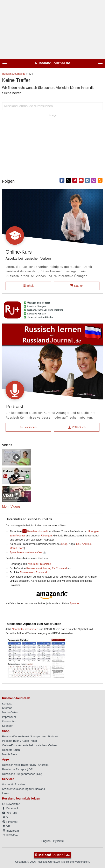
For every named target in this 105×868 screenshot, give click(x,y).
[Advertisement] (52, 29)
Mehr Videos (11, 507)
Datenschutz (10, 721)
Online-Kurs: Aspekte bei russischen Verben (29, 745)
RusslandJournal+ (38, 531)
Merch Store (17, 548)
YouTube (10, 813)
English (46, 841)
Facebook (10, 808)
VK (6, 826)
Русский (58, 841)
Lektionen (28, 427)
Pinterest (10, 822)
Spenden (8, 726)
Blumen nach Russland (33, 572)
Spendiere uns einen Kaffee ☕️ (28, 552)
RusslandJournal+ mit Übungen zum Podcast (30, 736)
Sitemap (7, 708)
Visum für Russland (40, 564)
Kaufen (77, 286)
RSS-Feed (11, 835)
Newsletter (11, 804)
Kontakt (7, 704)
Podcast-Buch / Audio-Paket (19, 741)
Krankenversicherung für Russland (47, 568)
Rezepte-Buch (11, 750)
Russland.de (52, 63)
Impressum (9, 717)
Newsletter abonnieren (25, 629)
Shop (64, 544)
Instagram (10, 831)
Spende (74, 603)
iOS (78, 544)
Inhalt (28, 286)
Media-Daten (10, 712)
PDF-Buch (77, 427)
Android (86, 544)
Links (5, 793)
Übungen (47, 536)
